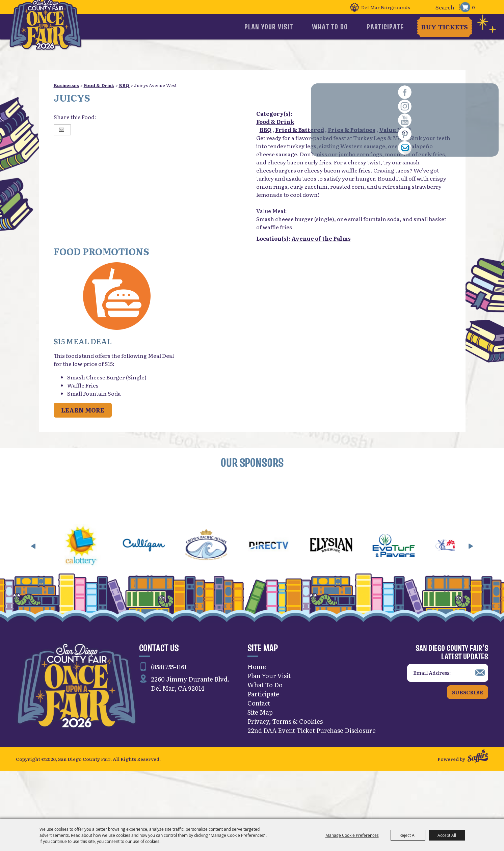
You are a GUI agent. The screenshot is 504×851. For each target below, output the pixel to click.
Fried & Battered (300, 130)
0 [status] (473, 7)
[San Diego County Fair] (52, 35)
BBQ (124, 85)
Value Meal (395, 130)
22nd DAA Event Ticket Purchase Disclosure (312, 777)
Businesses (66, 85)
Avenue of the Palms (321, 238)
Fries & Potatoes (352, 130)
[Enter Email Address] (448, 720)
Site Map (260, 759)
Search (424, 7)
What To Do (343, 27)
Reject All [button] (408, 835)
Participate (386, 27)
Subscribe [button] (468, 739)
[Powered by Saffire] (478, 804)
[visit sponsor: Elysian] (351, 593)
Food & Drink (99, 85)
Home (257, 713)
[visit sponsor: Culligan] (164, 593)
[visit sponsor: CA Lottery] (101, 593)
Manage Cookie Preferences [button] (352, 835)
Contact (259, 750)
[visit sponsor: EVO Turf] (414, 593)
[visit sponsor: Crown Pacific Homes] (226, 593)
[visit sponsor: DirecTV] (289, 593)
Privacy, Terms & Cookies (285, 768)
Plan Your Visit (294, 27)
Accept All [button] (447, 835)
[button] (117, 297)
